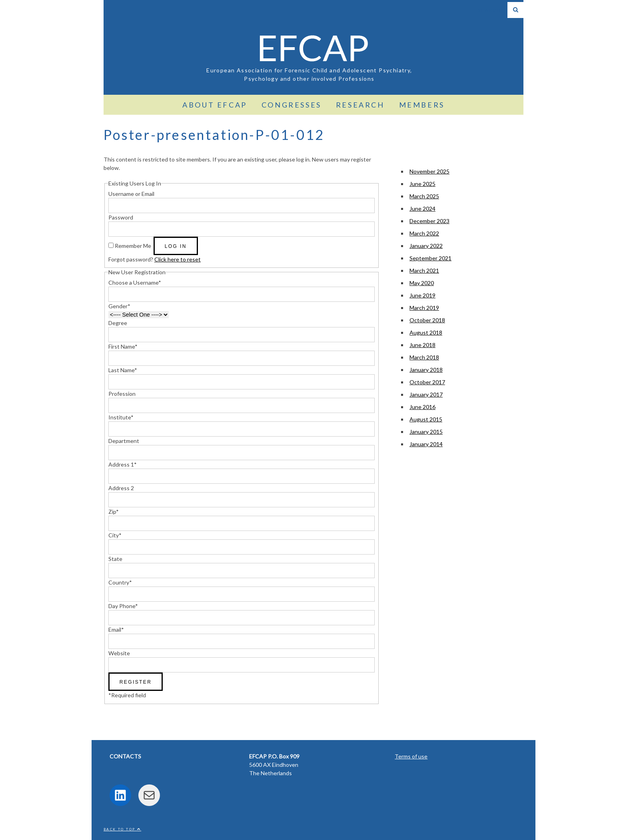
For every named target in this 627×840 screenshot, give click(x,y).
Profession (122, 394)
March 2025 (424, 196)
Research (360, 105)
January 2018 (426, 370)
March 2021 (424, 270)
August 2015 (426, 419)
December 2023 (429, 221)
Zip (114, 512)
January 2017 (426, 394)
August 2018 (426, 332)
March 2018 (424, 357)
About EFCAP (215, 105)
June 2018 (422, 345)
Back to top (122, 829)
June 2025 (422, 184)
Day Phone (123, 606)
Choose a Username (135, 282)
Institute (121, 417)
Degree (118, 323)
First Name (123, 346)
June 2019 (422, 295)
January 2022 (426, 246)
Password (121, 217)
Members (422, 105)
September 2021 (430, 258)
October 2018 (427, 320)
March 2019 (424, 308)
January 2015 (426, 432)
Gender (119, 306)
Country (120, 582)
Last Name (123, 370)
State (115, 559)
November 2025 (429, 171)
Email (116, 630)
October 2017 (427, 382)
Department (124, 441)
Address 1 (123, 464)
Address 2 (121, 488)
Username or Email (131, 194)
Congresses (292, 105)
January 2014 (426, 444)
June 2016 (422, 407)
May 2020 (422, 283)
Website (119, 653)
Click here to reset (178, 259)
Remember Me (133, 246)
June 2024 (422, 209)
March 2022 (424, 233)
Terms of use (411, 756)
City (115, 535)
